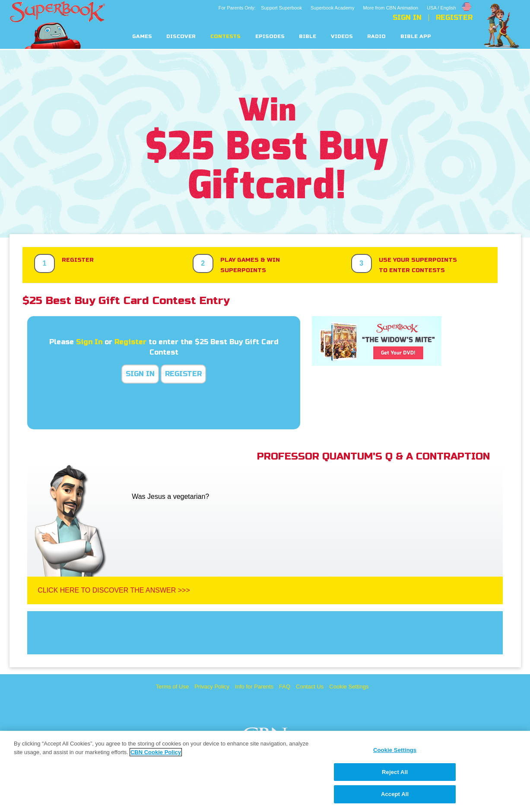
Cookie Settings (349, 687)
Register (454, 18)
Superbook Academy (333, 8)
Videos (342, 36)
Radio (376, 36)
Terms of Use (173, 687)
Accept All (395, 794)
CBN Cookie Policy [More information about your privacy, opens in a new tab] (156, 752)
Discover (181, 36)
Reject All (395, 772)
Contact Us (310, 687)
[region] (265, 771)
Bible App (416, 36)
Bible (308, 36)
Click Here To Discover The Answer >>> (114, 590)
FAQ (285, 687)
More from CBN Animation (390, 8)
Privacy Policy (212, 687)
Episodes (270, 36)
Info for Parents (254, 687)
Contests (225, 36)
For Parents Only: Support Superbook (260, 8)
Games (142, 36)
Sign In (407, 18)
